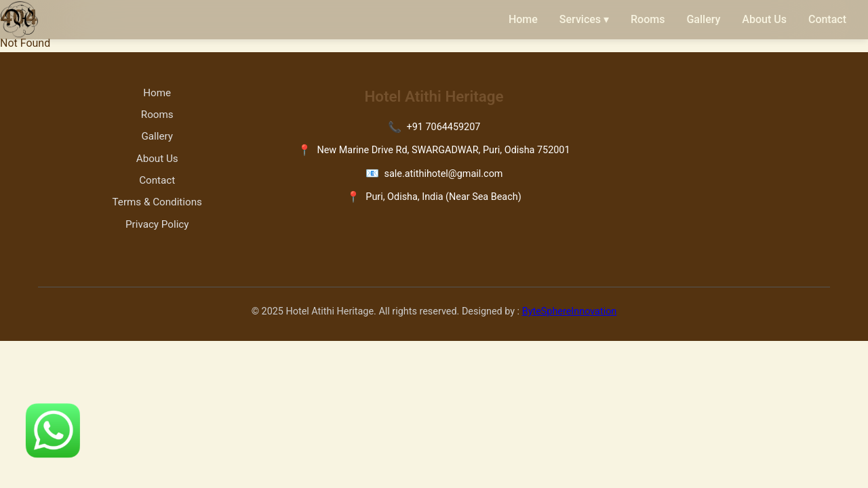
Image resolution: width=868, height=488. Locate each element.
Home (523, 19)
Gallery (703, 19)
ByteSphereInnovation (570, 311)
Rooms (648, 19)
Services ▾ (584, 19)
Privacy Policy (157, 224)
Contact (827, 19)
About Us (764, 19)
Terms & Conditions (157, 202)
